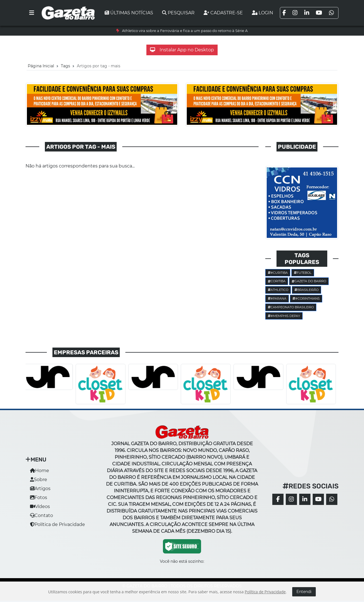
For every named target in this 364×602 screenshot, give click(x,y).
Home (40, 471)
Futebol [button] (303, 273)
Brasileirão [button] (307, 290)
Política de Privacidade (57, 524)
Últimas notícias (129, 13)
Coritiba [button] (277, 281)
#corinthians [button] (306, 298)
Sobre (39, 480)
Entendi (304, 592)
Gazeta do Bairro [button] (309, 281)
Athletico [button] (278, 290)
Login (262, 13)
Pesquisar (178, 13)
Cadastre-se (223, 13)
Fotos (39, 498)
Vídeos (40, 506)
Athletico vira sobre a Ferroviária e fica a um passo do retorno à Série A (185, 31)
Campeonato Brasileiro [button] (291, 307)
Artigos (40, 489)
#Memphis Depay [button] (284, 316)
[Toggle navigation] (32, 13)
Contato (42, 515)
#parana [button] (277, 298)
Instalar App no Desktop (182, 50)
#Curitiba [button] (278, 273)
